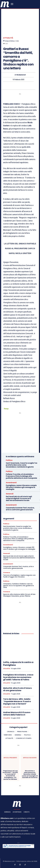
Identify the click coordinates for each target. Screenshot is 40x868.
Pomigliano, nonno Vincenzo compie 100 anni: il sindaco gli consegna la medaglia (21, 487)
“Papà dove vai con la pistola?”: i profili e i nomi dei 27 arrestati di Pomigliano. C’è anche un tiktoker (10, 775)
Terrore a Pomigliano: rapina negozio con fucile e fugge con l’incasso (19, 576)
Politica (9, 460)
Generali (10, 494)
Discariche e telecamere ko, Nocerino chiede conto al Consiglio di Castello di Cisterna (30, 774)
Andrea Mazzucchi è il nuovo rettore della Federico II (17, 714)
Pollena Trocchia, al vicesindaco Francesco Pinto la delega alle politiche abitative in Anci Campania (21, 476)
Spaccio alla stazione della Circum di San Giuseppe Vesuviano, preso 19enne (19, 595)
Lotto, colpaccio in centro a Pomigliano (18, 664)
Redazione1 (21, 75)
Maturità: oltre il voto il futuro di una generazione (17, 689)
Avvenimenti (11, 483)
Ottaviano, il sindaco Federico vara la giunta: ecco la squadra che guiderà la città (18, 586)
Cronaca (7, 573)
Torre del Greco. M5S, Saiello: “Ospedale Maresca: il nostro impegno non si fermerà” (17, 701)
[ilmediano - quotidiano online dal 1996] (5, 4)
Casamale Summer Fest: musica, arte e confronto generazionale (20, 509)
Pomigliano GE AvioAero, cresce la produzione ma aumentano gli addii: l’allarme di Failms (18, 677)
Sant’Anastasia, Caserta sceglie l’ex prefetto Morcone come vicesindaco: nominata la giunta (22, 465)
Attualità (8, 38)
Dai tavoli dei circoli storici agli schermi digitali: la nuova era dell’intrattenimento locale (19, 498)
